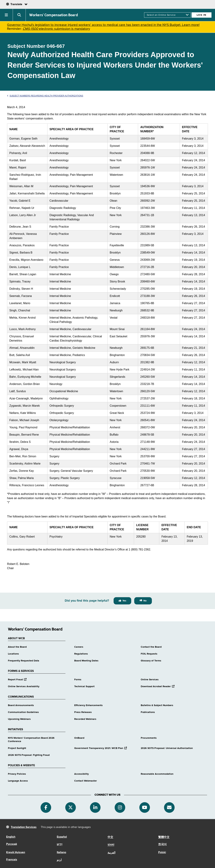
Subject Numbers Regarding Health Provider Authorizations (45, 96)
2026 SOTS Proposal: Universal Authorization (167, 748)
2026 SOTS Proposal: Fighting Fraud (29, 755)
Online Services (150, 680)
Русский (12, 844)
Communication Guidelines (23, 712)
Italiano (61, 852)
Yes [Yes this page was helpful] (124, 601)
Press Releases (83, 712)
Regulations (81, 654)
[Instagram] (120, 807)
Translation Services (24, 827)
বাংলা (111, 845)
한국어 (162, 845)
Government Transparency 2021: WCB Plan (101, 748)
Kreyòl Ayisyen (16, 852)
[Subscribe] (169, 807)
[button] (6, 15)
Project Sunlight (17, 748)
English (11, 837)
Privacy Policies (17, 774)
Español (62, 837)
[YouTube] (145, 807)
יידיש (60, 845)
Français (12, 860)
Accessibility (81, 774)
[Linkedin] (95, 807)
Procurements (149, 738)
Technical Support (84, 686)
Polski (162, 852)
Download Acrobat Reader (158, 686)
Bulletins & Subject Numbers (157, 705)
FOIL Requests (149, 654)
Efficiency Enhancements (88, 705)
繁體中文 (164, 837)
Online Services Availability (24, 686)
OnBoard (79, 738)
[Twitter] (71, 807)
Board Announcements (21, 705)
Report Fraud (17, 680)
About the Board (17, 647)
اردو (59, 860)
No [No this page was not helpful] (145, 601)
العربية (111, 853)
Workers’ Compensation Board (54, 15)
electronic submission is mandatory (56, 29)
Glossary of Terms (151, 661)
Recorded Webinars (85, 719)
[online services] (167, 15)
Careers (79, 647)
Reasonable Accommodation (157, 774)
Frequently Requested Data (24, 661)
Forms (78, 680)
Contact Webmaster (86, 781)
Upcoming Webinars (19, 719)
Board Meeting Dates (86, 661)
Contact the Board (151, 647)
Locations (13, 654)
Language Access (18, 781)
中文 (110, 837)
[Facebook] (46, 807)
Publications (148, 712)
